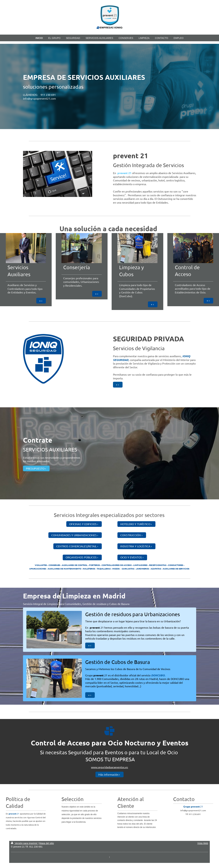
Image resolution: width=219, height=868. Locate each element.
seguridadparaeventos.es (113, 767)
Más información (108, 774)
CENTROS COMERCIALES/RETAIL (76, 546)
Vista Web (203, 843)
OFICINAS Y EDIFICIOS (83, 524)
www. (94, 767)
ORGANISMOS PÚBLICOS (81, 557)
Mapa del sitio (47, 843)
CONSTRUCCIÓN (131, 535)
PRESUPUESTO (35, 468)
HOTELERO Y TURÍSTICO (135, 524)
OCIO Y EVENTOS (131, 557)
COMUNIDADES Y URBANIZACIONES (74, 535)
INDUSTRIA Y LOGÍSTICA (135, 546)
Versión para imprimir (24, 843)
